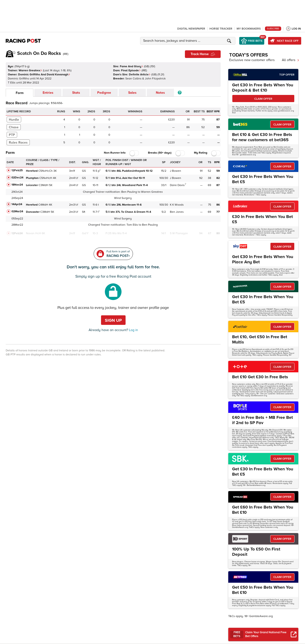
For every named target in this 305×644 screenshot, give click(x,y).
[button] (188, 41)
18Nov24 (17, 185)
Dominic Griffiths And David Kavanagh (44, 75)
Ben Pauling (129, 192)
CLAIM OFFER (263, 99)
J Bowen (175, 171)
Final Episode (131, 70)
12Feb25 (17, 170)
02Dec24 (17, 178)
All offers (291, 60)
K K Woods (177, 205)
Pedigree (104, 93)
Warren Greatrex (30, 70)
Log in (133, 330)
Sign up (113, 320)
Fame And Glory (132, 66)
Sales (132, 93)
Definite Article (140, 75)
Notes (160, 93)
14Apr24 (17, 204)
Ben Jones (177, 212)
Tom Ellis (132, 225)
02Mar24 (17, 211)
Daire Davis (177, 185)
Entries (48, 93)
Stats (76, 93)
